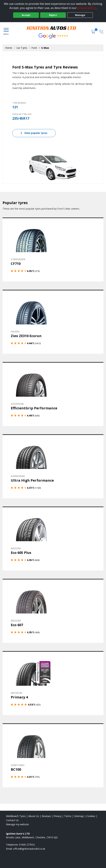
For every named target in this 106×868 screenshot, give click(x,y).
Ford (34, 48)
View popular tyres (34, 133)
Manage (80, 15)
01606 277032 (27, 845)
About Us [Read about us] (34, 816)
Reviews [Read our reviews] (46, 816)
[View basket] (94, 31)
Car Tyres (22, 48)
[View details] (53, 249)
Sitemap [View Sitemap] (79, 816)
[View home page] (53, 28)
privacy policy (87, 8)
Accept (26, 15)
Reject (53, 15)
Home (9, 48)
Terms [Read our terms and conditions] (68, 816)
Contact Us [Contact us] (12, 820)
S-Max (45, 48)
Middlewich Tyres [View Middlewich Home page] (16, 816)
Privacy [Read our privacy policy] (57, 816)
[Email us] (29, 849)
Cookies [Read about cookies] (91, 816)
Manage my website (17, 824)
